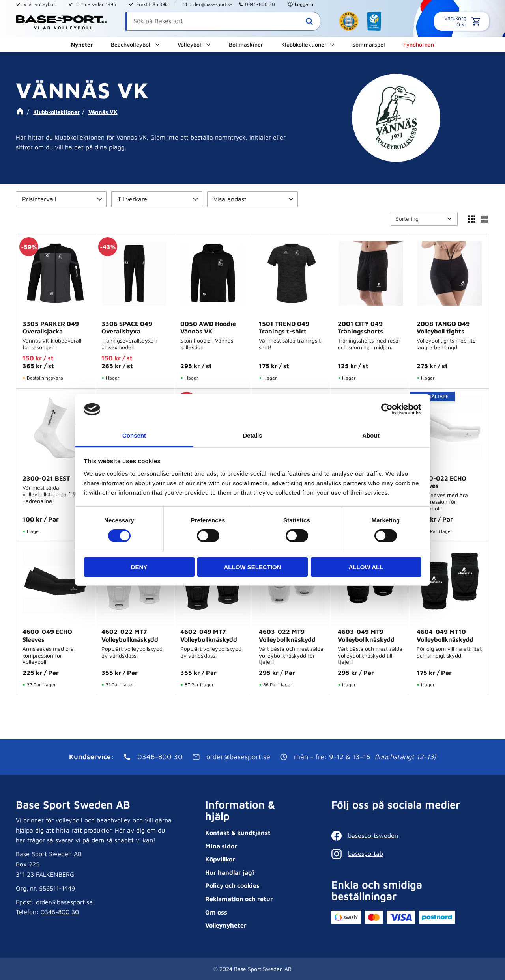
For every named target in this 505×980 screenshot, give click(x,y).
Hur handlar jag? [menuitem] (230, 872)
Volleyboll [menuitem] (190, 44)
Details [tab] (252, 435)
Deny (139, 567)
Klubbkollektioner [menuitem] (304, 44)
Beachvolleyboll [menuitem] (131, 44)
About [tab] (371, 435)
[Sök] (309, 21)
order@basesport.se (210, 4)
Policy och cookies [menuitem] (232, 885)
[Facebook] (408, 836)
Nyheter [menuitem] (82, 44)
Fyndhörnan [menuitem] (419, 44)
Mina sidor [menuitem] (221, 846)
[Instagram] (408, 854)
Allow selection (253, 567)
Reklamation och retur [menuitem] (239, 899)
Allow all (366, 567)
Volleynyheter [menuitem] (226, 925)
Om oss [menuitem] (216, 912)
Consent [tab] (134, 435)
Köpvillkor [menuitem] (220, 859)
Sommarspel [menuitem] (369, 44)
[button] (61, 199)
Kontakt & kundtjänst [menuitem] (238, 833)
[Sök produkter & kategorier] (223, 21)
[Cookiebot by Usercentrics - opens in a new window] (387, 409)
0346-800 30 (260, 4)
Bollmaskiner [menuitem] (246, 44)
